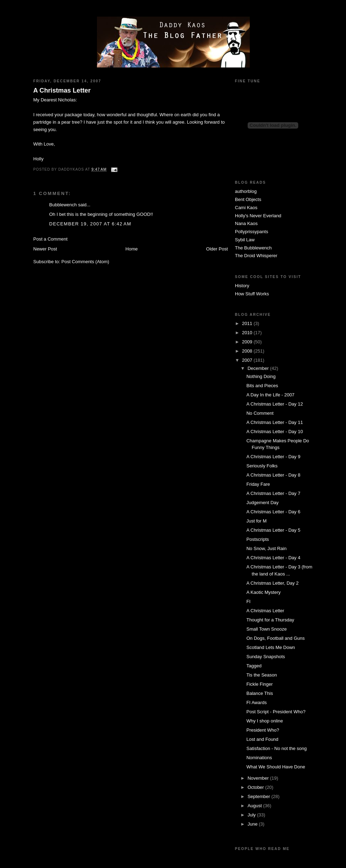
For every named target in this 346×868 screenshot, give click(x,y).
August (255, 806)
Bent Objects (248, 199)
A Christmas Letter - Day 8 (273, 475)
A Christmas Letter (62, 90)
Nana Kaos (246, 223)
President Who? (263, 730)
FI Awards (256, 702)
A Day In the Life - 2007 (270, 395)
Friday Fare (258, 484)
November (259, 778)
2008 (248, 351)
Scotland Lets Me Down (270, 647)
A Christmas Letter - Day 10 (275, 432)
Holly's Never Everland (258, 216)
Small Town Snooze (266, 629)
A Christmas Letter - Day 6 (273, 512)
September (259, 796)
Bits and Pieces (262, 386)
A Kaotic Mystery (263, 592)
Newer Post (45, 249)
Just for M (256, 521)
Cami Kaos (246, 208)
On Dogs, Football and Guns (275, 638)
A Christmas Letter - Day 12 (275, 404)
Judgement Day (262, 503)
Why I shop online (264, 721)
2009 (248, 342)
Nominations (259, 758)
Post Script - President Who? (276, 712)
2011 (248, 323)
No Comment (260, 413)
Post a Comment (50, 239)
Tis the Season (261, 675)
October (256, 787)
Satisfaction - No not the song (276, 748)
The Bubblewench (253, 248)
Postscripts (258, 539)
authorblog (246, 191)
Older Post (217, 249)
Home (132, 249)
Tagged (254, 666)
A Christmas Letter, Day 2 (272, 583)
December (259, 368)
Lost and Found (262, 739)
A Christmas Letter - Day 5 (273, 530)
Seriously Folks (262, 466)
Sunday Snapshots (266, 657)
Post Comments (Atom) (85, 262)
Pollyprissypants (252, 232)
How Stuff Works (252, 294)
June (253, 824)
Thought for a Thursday (270, 620)
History (242, 286)
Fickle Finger (259, 684)
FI (248, 601)
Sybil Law (245, 240)
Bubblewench (63, 205)
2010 (248, 333)
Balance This (259, 693)
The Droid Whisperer (256, 256)
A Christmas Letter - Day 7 (273, 493)
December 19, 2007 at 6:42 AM (90, 224)
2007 (248, 360)
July (252, 815)
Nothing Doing (261, 376)
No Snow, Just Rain (266, 548)
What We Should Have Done (276, 767)
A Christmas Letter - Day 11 (275, 422)
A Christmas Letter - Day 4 (273, 558)
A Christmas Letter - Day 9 (273, 457)
